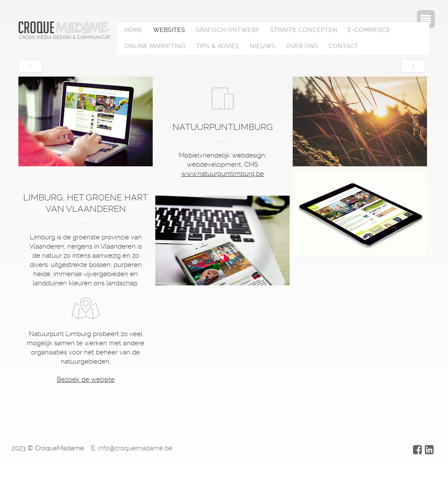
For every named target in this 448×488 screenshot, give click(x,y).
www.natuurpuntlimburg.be (222, 174)
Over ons (302, 46)
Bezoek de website (86, 379)
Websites (169, 30)
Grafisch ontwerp (227, 30)
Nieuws (263, 46)
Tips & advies (218, 46)
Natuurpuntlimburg (223, 127)
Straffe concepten (304, 30)
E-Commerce (369, 30)
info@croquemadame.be (135, 448)
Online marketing (155, 46)
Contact (343, 46)
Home (133, 30)
